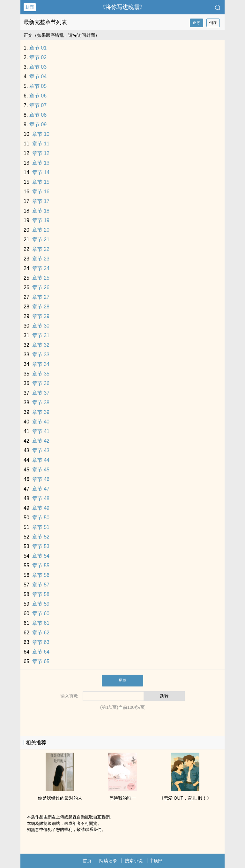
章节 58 (41, 594)
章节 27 (41, 297)
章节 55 (41, 566)
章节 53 (41, 546)
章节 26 (41, 287)
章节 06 (38, 96)
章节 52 (41, 537)
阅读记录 (108, 861)
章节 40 (41, 422)
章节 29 (41, 316)
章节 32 (41, 345)
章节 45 (41, 470)
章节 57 (41, 585)
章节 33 (41, 355)
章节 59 (41, 604)
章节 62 (41, 633)
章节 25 (41, 278)
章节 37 (41, 393)
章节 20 (41, 230)
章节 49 (41, 508)
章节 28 (41, 307)
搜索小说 (134, 861)
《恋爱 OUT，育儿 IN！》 (185, 798)
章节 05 (38, 86)
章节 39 (41, 412)
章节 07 (38, 105)
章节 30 (41, 326)
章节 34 (41, 364)
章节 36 (41, 383)
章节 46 (41, 479)
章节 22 (41, 249)
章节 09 (38, 124)
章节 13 (41, 163)
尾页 (122, 680)
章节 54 (41, 556)
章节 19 (41, 220)
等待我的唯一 (122, 798)
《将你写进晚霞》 (122, 7)
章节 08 (38, 115)
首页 (87, 861)
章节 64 (41, 652)
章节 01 (38, 48)
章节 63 (41, 642)
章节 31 (41, 335)
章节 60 (41, 613)
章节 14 (41, 172)
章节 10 (41, 134)
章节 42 (41, 441)
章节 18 (41, 211)
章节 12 (41, 153)
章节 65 (41, 661)
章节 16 (41, 192)
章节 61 (41, 623)
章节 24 (41, 268)
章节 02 (38, 57)
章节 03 (38, 67)
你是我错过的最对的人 (60, 798)
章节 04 (38, 77)
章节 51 (41, 527)
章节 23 (41, 259)
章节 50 (41, 518)
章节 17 (41, 201)
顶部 (156, 861)
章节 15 (41, 182)
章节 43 (41, 450)
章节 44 (41, 460)
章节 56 (41, 575)
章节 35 (41, 374)
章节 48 (41, 498)
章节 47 (41, 489)
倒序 (213, 23)
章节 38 (41, 403)
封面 (30, 7)
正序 (197, 23)
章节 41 (41, 431)
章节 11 (41, 144)
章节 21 (41, 240)
